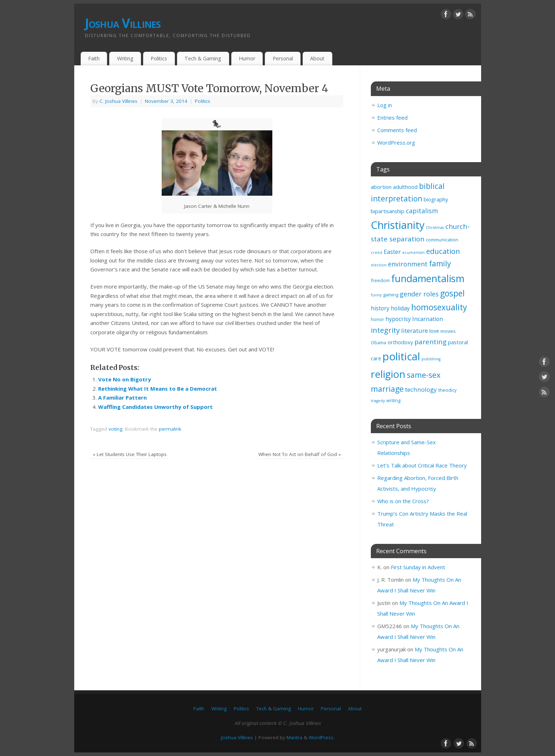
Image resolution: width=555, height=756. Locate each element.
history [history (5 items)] (380, 308)
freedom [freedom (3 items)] (380, 280)
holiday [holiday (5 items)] (400, 308)
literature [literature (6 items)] (415, 331)
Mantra (294, 737)
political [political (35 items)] (401, 356)
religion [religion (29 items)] (388, 374)
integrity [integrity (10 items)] (385, 330)
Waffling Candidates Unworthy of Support (155, 407)
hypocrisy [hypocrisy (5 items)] (398, 319)
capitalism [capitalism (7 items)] (422, 211)
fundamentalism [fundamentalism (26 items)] (428, 278)
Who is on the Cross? (403, 501)
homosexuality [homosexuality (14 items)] (439, 307)
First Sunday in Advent (418, 567)
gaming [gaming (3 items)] (391, 295)
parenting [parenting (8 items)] (430, 342)
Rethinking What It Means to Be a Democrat (158, 389)
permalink (170, 429)
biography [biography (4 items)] (436, 199)
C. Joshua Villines (118, 101)
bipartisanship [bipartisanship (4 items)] (388, 211)
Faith (94, 58)
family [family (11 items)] (440, 264)
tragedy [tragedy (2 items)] (378, 401)
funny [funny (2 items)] (376, 295)
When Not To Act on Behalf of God (300, 454)
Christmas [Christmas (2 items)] (435, 227)
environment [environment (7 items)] (408, 264)
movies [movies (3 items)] (448, 331)
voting (115, 429)
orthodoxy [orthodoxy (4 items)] (400, 342)
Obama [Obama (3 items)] (379, 342)
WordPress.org (396, 142)
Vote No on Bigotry (125, 379)
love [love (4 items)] (434, 331)
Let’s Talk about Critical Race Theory (422, 465)
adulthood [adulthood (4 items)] (405, 187)
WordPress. (322, 737)
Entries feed (392, 117)
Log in (385, 105)
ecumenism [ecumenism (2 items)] (413, 252)
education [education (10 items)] (443, 251)
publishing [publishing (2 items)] (431, 359)
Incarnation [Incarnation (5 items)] (428, 319)
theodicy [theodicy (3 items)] (447, 390)
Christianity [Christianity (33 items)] (398, 225)
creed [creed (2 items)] (377, 252)
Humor (247, 58)
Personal (283, 58)
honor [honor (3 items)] (377, 319)
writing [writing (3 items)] (393, 400)
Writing (125, 58)
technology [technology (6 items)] (421, 389)
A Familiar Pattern (122, 397)
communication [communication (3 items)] (442, 240)
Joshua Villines (123, 23)
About (317, 58)
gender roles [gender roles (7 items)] (419, 294)
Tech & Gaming (203, 58)
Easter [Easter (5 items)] (392, 252)
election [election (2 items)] (379, 265)
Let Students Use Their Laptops (130, 454)
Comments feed (397, 130)
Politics (159, 58)
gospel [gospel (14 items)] (452, 293)
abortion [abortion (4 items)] (381, 187)
